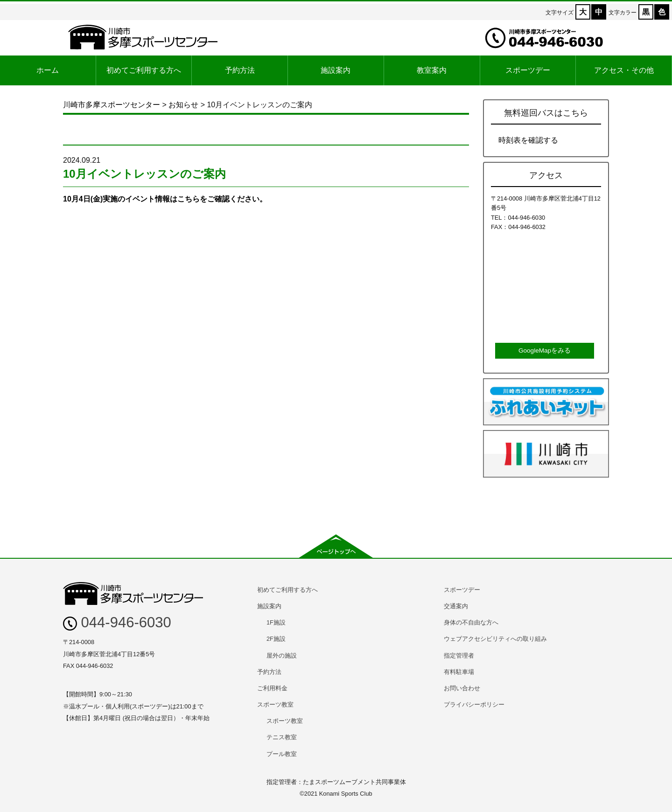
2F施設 (276, 639)
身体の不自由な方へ (471, 622)
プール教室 (282, 754)
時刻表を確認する (528, 140)
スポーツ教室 (275, 704)
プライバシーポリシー (474, 704)
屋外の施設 (282, 656)
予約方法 (240, 70)
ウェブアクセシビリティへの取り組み (495, 639)
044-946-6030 (117, 622)
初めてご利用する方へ (144, 70)
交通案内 (456, 606)
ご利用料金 (272, 688)
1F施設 (276, 622)
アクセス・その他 (624, 70)
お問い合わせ (462, 688)
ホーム (48, 70)
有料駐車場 (459, 672)
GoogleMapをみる (545, 350)
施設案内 (336, 70)
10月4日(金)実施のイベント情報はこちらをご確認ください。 (165, 199)
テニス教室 (282, 737)
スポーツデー (528, 70)
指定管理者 (459, 656)
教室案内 (432, 70)
